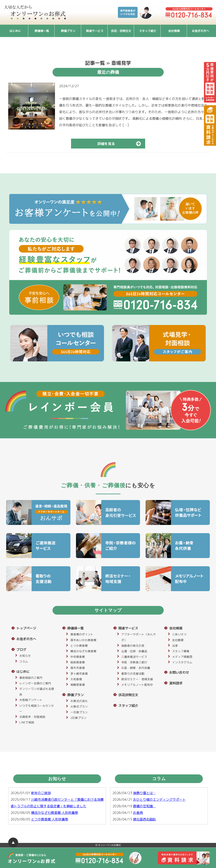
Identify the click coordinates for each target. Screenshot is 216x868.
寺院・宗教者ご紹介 (134, 662)
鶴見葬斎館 (78, 662)
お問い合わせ (179, 672)
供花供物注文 (128, 695)
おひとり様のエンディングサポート (159, 800)
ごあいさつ (179, 634)
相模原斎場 (78, 685)
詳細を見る (121, 144)
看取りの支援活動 (133, 674)
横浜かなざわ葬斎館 (83, 651)
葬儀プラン (68, 31)
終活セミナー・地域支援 (137, 679)
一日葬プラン (79, 712)
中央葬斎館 (78, 657)
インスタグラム (182, 662)
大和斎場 (76, 679)
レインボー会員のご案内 (35, 683)
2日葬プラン (78, 718)
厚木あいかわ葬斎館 (83, 640)
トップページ (26, 628)
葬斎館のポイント (82, 634)
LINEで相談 (27, 722)
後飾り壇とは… (144, 793)
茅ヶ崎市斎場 (79, 674)
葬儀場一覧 (42, 31)
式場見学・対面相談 (32, 717)
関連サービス (95, 31)
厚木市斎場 (78, 668)
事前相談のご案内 (31, 678)
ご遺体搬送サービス (134, 657)
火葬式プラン (79, 706)
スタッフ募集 (181, 651)
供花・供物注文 (121, 31)
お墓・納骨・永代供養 (136, 668)
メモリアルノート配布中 (137, 685)
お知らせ (25, 656)
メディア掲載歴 (182, 657)
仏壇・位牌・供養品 (134, 651)
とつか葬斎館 (79, 646)
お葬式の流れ (79, 701)
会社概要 (178, 640)
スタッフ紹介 (148, 31)
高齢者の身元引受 (133, 646)
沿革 (175, 646)
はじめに (15, 31)
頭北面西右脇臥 (145, 819)
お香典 (138, 813)
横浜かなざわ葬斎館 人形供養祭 (55, 813)
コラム (24, 661)
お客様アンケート (31, 700)
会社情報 (174, 31)
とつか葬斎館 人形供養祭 (50, 819)
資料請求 (176, 683)
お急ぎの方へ (201, 31)
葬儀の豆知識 (145, 806)
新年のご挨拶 (41, 793)
